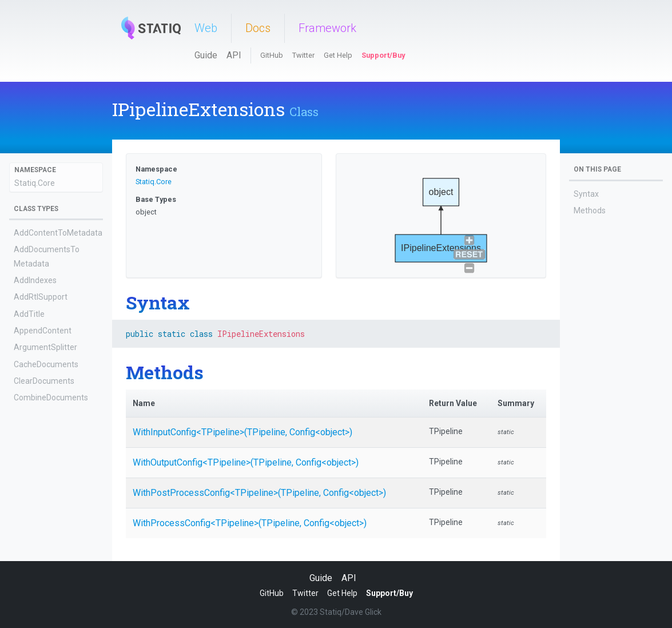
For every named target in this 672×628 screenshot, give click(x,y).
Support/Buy (383, 55)
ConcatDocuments (47, 414)
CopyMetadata (41, 448)
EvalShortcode (40, 548)
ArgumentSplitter (45, 347)
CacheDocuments (46, 364)
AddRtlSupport (41, 297)
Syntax (586, 194)
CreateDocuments (47, 464)
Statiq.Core (35, 183)
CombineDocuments (51, 398)
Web (206, 28)
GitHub (272, 55)
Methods (590, 210)
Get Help (338, 55)
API (234, 55)
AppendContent (43, 331)
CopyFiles (31, 431)
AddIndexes (35, 280)
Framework (327, 28)
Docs (258, 28)
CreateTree (34, 482)
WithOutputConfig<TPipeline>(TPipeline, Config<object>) (246, 462)
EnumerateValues (46, 515)
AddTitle (29, 314)
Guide (206, 55)
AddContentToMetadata (58, 233)
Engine (26, 498)
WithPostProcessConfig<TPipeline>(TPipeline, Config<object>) (259, 493)
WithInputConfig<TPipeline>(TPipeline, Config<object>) (242, 432)
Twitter (303, 55)
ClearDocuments (44, 381)
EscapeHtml (35, 531)
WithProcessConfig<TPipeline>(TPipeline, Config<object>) (250, 523)
